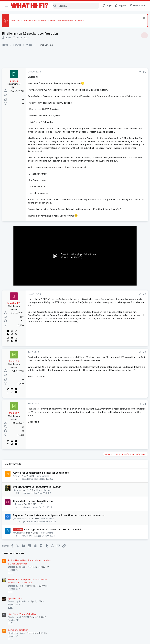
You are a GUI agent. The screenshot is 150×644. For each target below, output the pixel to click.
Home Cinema (43, 511)
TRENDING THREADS (108, 70)
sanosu (27, 529)
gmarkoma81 (21, 557)
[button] (7, 6)
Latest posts (105, 192)
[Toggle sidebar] (143, 35)
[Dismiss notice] (143, 18)
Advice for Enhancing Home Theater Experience (42, 508)
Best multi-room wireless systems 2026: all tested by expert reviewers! (49, 21)
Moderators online (109, 297)
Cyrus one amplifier (113, 146)
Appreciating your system (117, 269)
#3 (91, 388)
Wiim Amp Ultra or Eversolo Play (120, 175)
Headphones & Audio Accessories (119, 205)
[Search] (76, 6)
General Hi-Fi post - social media (120, 162)
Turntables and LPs (112, 288)
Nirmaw (18, 511)
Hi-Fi (41, 540)
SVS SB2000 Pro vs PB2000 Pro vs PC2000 (38, 522)
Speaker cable (111, 115)
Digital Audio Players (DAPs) (118, 199)
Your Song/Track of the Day (118, 130)
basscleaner (28, 514)
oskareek (19, 540)
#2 (91, 330)
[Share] (86, 72)
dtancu (9, 38)
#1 (91, 72)
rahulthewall (20, 572)
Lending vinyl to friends (115, 282)
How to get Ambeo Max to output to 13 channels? (53, 568)
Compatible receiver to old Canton (34, 536)
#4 (91, 439)
